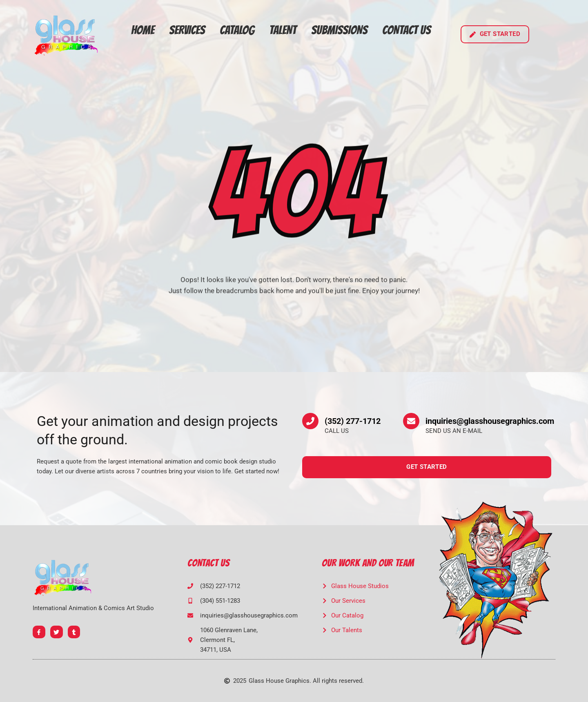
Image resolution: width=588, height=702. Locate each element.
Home (143, 30)
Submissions (339, 30)
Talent (283, 30)
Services (187, 30)
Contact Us (406, 30)
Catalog (237, 30)
